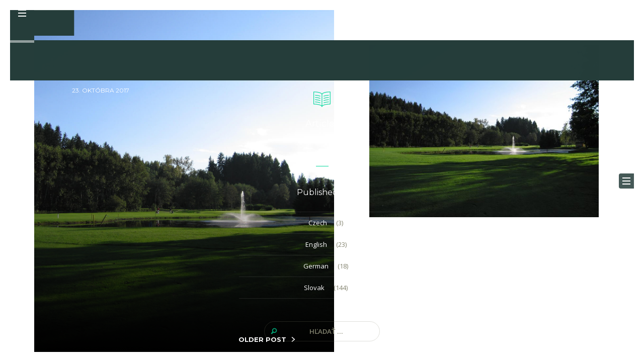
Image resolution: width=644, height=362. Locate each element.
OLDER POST (262, 339)
